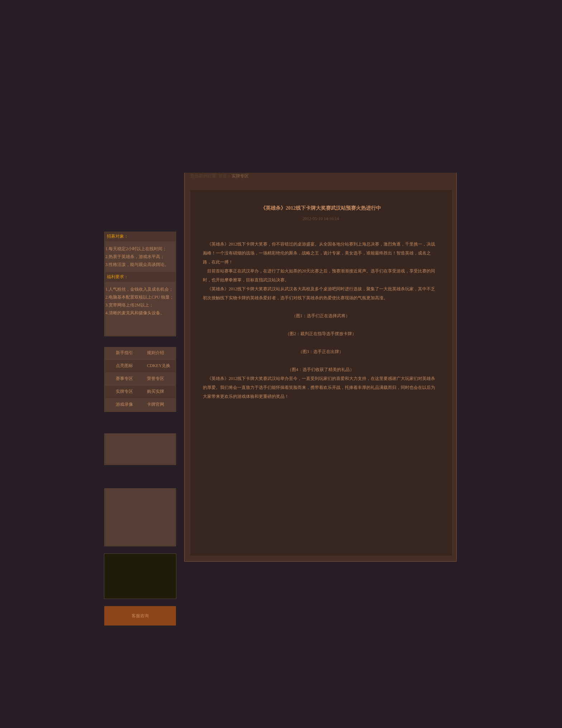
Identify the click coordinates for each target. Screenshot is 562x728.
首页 (130, 26)
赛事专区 (121, 379)
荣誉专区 (152, 379)
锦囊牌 (125, 453)
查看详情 (285, 140)
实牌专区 (121, 391)
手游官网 (140, 192)
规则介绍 (152, 353)
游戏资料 (181, 26)
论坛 (432, 26)
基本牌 (156, 440)
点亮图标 (121, 366)
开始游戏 (140, 155)
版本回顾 (381, 26)
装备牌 (156, 453)
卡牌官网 (152, 404)
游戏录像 (121, 404)
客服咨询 (140, 616)
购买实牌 (152, 391)
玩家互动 (331, 26)
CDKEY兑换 (155, 366)
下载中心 (231, 26)
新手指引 (121, 353)
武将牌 (125, 440)
